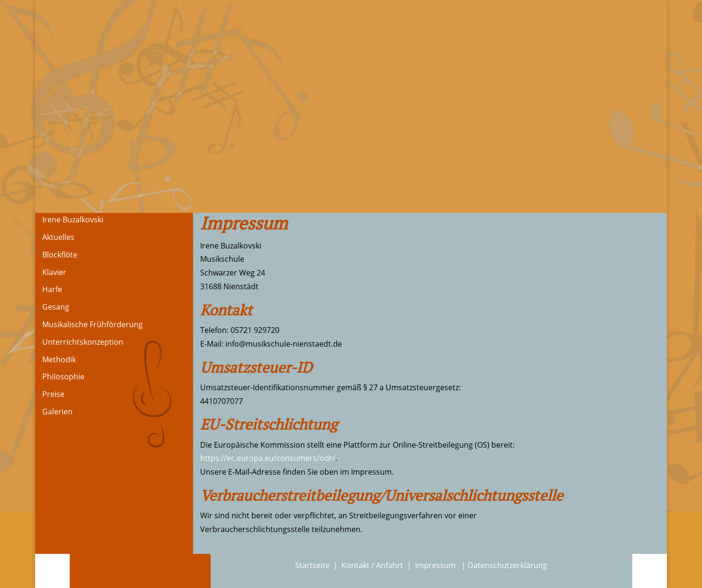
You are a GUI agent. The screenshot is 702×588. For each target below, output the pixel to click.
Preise (53, 394)
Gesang (56, 307)
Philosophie (63, 377)
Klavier (54, 272)
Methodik (59, 359)
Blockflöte (60, 255)
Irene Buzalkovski (73, 220)
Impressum (436, 565)
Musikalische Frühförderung (92, 324)
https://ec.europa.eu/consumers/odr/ (268, 458)
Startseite (312, 565)
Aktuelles (58, 237)
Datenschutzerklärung (508, 565)
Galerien (57, 412)
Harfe (52, 289)
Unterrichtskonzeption (83, 342)
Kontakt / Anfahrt (372, 565)
